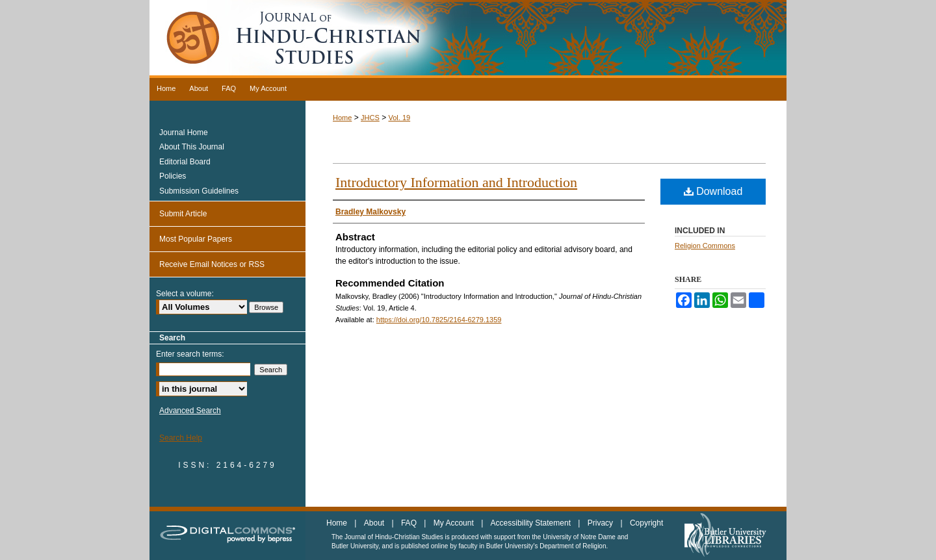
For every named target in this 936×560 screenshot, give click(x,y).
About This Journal (192, 147)
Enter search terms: (190, 354)
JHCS (370, 118)
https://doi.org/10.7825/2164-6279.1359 (439, 320)
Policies (173, 176)
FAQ (410, 523)
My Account (455, 523)
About (375, 523)
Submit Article (183, 214)
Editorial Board (185, 162)
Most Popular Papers (196, 239)
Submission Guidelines (199, 191)
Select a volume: (185, 294)
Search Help (181, 438)
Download (713, 191)
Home (342, 118)
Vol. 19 (399, 118)
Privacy (602, 523)
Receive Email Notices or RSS (212, 264)
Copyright (646, 523)
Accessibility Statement (532, 523)
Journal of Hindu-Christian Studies (468, 39)
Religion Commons (705, 246)
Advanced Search (190, 411)
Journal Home (184, 133)
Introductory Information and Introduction (456, 182)
